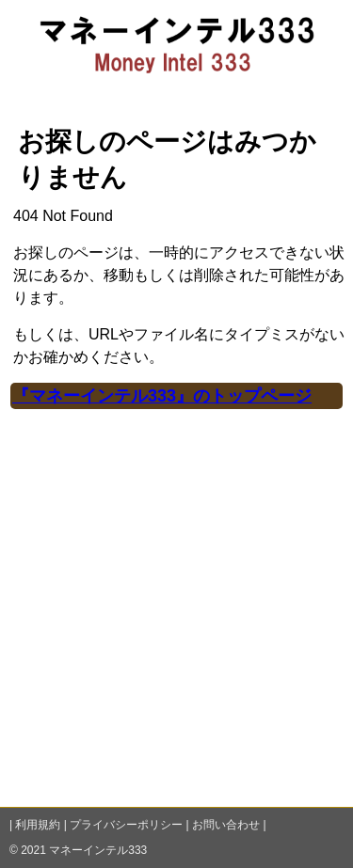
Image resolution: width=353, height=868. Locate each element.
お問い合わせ (226, 825)
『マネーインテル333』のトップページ (162, 396)
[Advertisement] (176, 620)
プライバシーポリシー (126, 825)
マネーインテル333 (98, 850)
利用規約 (38, 825)
